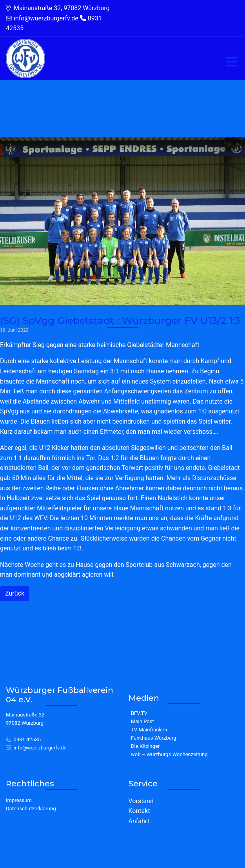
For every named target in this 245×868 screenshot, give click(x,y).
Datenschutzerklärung (31, 809)
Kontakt (139, 811)
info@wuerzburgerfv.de (40, 748)
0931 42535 (27, 739)
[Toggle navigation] (231, 62)
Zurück (15, 593)
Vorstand (141, 801)
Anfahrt (139, 821)
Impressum (19, 800)
